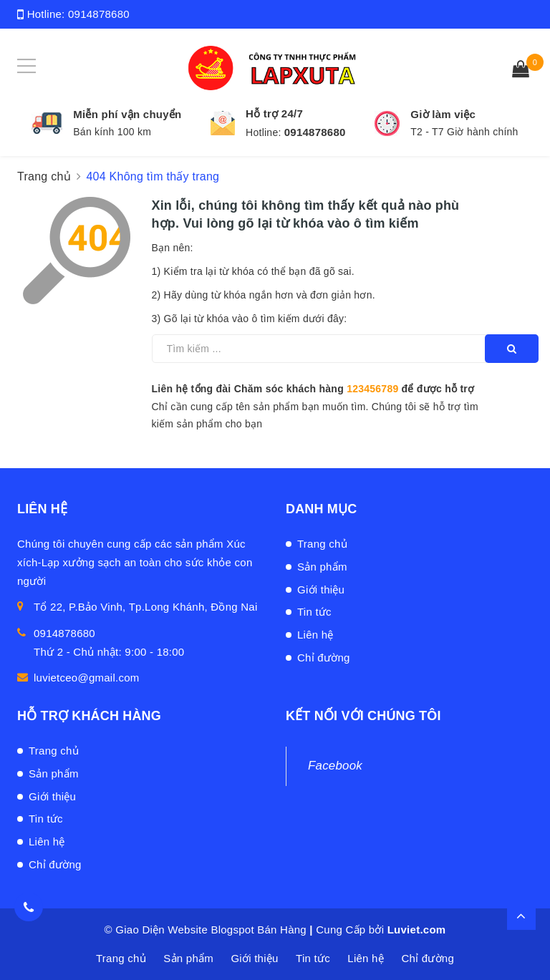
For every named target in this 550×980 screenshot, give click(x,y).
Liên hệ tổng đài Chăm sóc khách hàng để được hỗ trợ (313, 389)
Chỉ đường (324, 658)
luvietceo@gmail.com (87, 678)
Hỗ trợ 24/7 (274, 113)
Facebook (335, 766)
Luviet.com (417, 930)
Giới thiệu (321, 590)
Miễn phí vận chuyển (127, 114)
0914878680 (99, 14)
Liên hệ (315, 635)
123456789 (372, 389)
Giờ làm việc (443, 114)
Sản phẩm (322, 567)
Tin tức (314, 612)
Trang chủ (322, 544)
